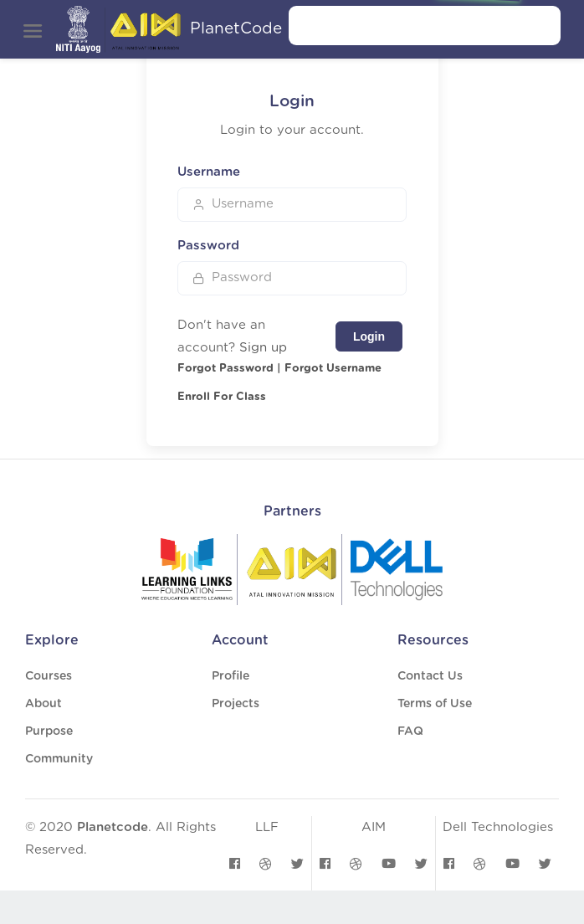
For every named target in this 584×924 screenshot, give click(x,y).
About (44, 704)
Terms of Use (435, 704)
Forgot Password (225, 369)
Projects (236, 704)
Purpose (49, 731)
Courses (49, 676)
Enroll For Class (222, 397)
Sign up (263, 348)
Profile (231, 676)
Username (209, 172)
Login (369, 336)
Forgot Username (333, 369)
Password (208, 246)
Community (59, 759)
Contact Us (430, 676)
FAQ (410, 731)
